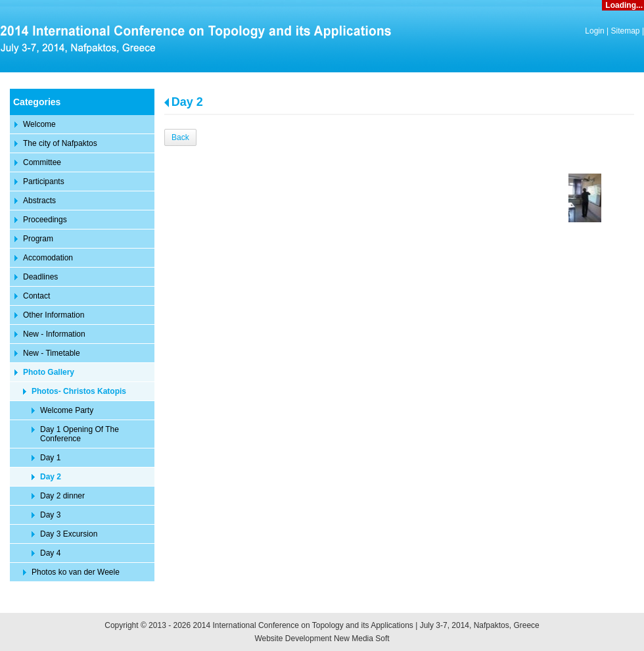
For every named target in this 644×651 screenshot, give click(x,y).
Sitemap (626, 31)
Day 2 (187, 102)
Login (594, 31)
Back (180, 137)
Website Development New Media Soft (322, 639)
